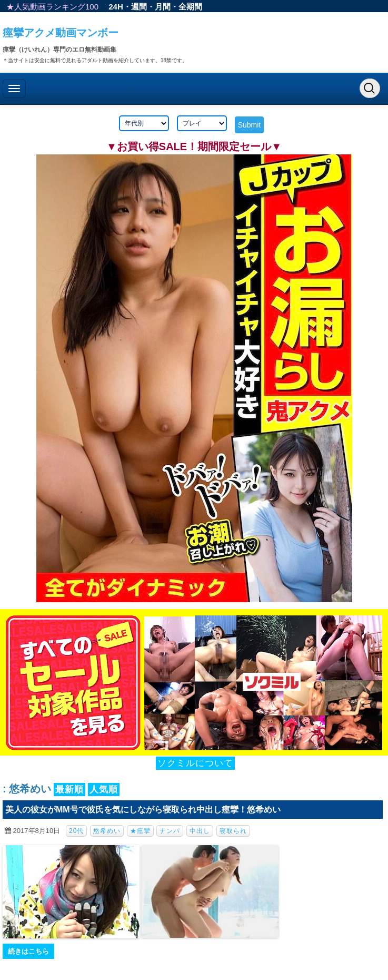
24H (116, 7)
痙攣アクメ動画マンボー (61, 33)
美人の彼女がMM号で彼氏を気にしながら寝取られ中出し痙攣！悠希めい (143, 810)
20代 (76, 831)
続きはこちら (28, 951)
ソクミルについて (195, 763)
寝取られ (233, 831)
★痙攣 (140, 831)
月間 (163, 7)
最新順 (69, 790)
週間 (139, 7)
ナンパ (170, 831)
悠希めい (107, 831)
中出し (200, 831)
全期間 (190, 7)
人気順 (104, 790)
